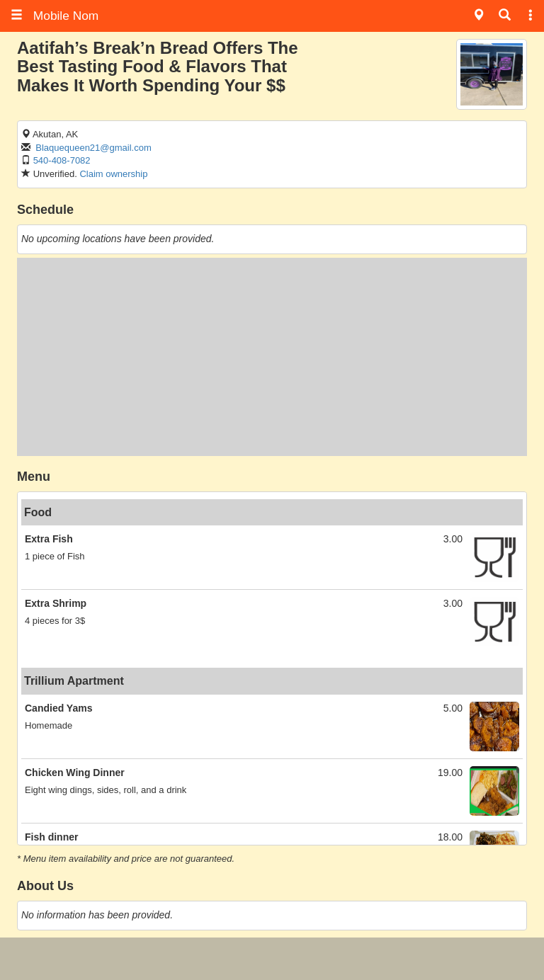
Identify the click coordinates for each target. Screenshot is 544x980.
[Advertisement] (272, 357)
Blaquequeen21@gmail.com (93, 148)
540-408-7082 (62, 160)
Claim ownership (113, 174)
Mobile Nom (55, 16)
